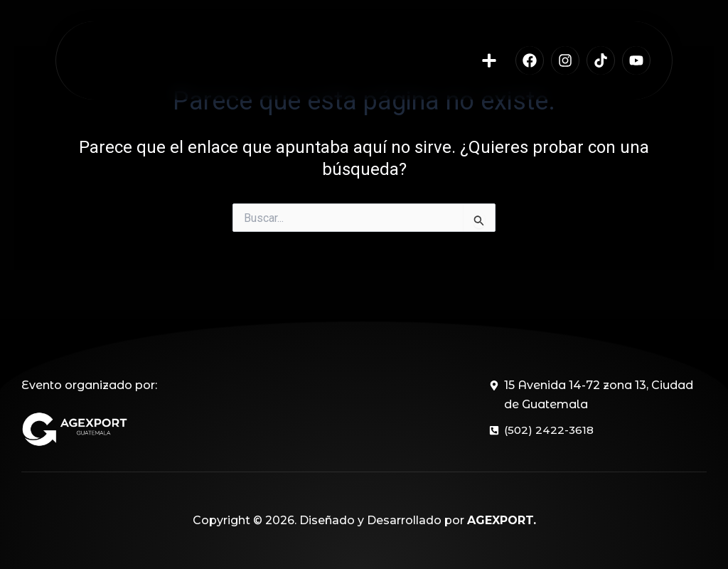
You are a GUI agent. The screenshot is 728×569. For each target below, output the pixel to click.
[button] (489, 70)
